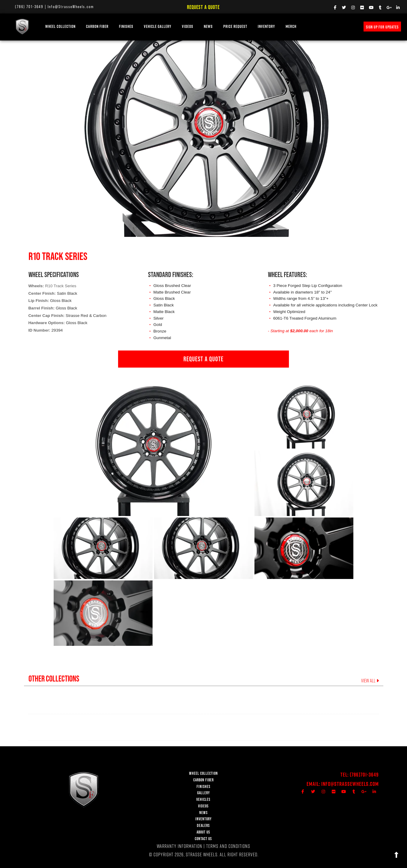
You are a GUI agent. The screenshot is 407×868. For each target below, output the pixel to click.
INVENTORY (266, 27)
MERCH (291, 27)
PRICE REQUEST (235, 27)
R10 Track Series (61, 286)
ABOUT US (203, 832)
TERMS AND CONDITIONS (228, 846)
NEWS (208, 27)
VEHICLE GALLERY (158, 27)
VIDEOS (188, 27)
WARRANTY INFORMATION (180, 846)
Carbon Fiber (97, 27)
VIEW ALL (370, 681)
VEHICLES (203, 799)
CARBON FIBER (203, 780)
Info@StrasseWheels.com (71, 7)
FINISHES (126, 27)
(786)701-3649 (364, 775)
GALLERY (203, 793)
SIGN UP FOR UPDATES (382, 27)
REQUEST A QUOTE (203, 359)
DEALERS (203, 826)
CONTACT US (203, 839)
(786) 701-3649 (29, 7)
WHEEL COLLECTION (60, 27)
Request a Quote (203, 7)
